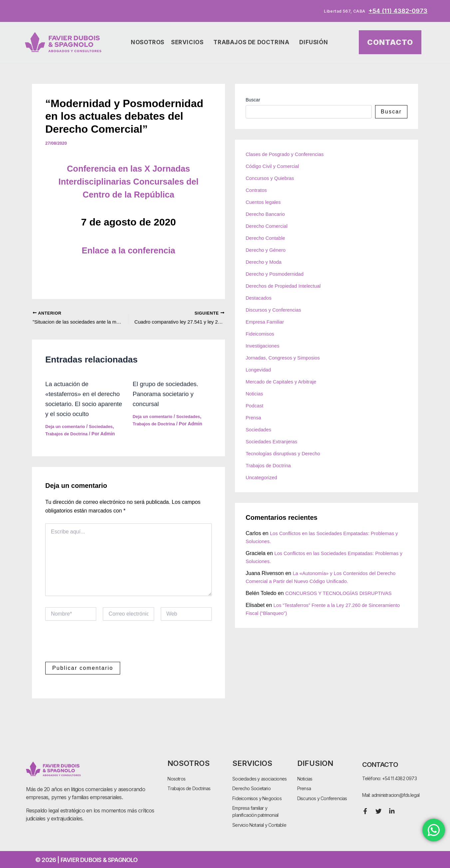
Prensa (254, 418)
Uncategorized (263, 477)
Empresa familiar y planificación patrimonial (255, 811)
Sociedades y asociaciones (259, 776)
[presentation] (96, 656)
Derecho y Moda (265, 262)
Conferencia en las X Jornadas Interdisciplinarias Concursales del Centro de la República (129, 181)
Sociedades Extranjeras (274, 441)
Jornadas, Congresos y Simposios (286, 358)
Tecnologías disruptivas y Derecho (286, 453)
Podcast (255, 406)
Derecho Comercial (268, 226)
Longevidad (259, 370)
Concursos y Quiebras (272, 178)
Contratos (257, 190)
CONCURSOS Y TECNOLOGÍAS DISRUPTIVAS (343, 593)
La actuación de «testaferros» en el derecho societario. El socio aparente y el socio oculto (82, 405)
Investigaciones (264, 346)
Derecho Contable (267, 238)
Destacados (260, 298)
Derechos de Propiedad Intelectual (287, 286)
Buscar (253, 100)
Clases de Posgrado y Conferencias (288, 154)
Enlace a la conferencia (128, 250)
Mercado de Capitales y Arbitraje (284, 382)
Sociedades (106, 438)
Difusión (315, 42)
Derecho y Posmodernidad (277, 274)
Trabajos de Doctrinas (189, 787)
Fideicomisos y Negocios (257, 797)
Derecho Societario (251, 787)
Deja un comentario (67, 438)
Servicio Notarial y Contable (259, 825)
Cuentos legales (265, 202)
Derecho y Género (267, 250)
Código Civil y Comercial (275, 166)
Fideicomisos (261, 334)
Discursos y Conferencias (276, 310)
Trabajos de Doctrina (253, 42)
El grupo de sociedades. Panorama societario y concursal (169, 395)
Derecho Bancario (267, 214)
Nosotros (148, 42)
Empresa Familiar (266, 322)
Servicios (189, 42)
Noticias (255, 394)
